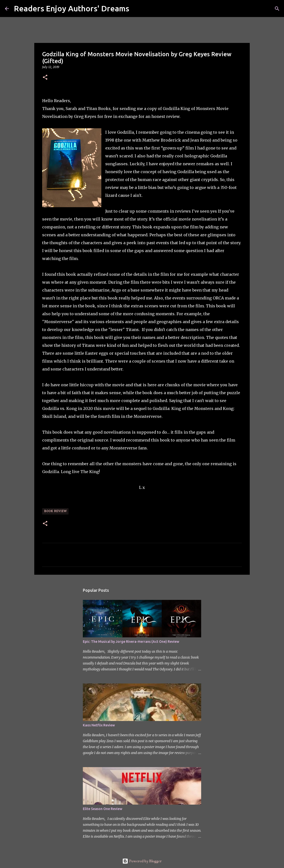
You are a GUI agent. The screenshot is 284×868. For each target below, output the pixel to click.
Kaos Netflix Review (99, 725)
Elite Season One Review (103, 809)
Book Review (55, 511)
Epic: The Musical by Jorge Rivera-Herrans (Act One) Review (131, 642)
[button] (45, 78)
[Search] (136, 9)
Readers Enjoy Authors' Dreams (71, 8)
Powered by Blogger (142, 861)
